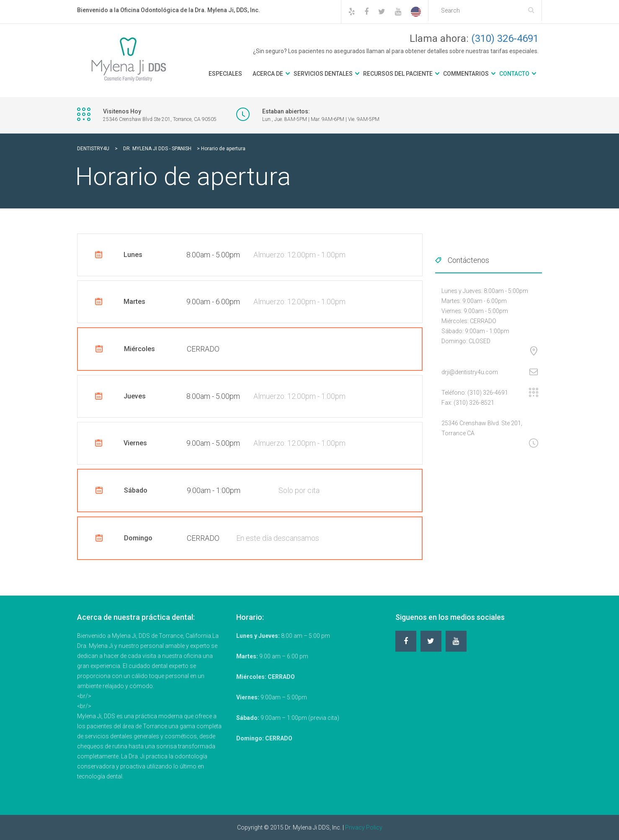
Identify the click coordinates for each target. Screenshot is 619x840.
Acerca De (268, 74)
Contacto (514, 74)
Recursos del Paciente (398, 74)
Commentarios (466, 74)
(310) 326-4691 (505, 39)
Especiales (225, 74)
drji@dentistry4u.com (470, 372)
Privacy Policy (364, 827)
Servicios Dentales (323, 74)
